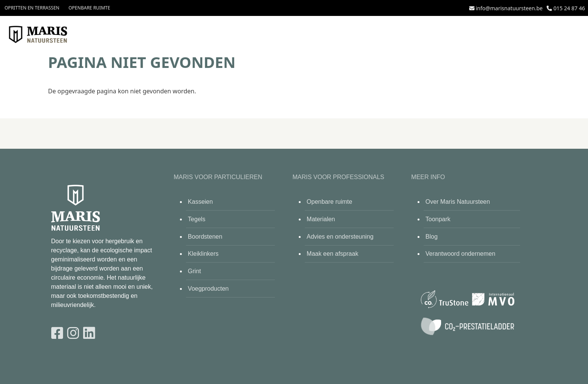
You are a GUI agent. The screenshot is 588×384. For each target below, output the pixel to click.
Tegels (197, 219)
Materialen (321, 219)
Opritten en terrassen (32, 8)
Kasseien (200, 202)
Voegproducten (208, 289)
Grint (195, 271)
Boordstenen (205, 237)
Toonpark (438, 219)
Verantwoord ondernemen (460, 254)
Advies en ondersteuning (340, 237)
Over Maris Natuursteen (458, 202)
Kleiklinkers (203, 254)
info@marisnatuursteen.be (509, 8)
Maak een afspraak (333, 254)
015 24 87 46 (569, 8)
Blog (432, 237)
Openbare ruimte (89, 8)
